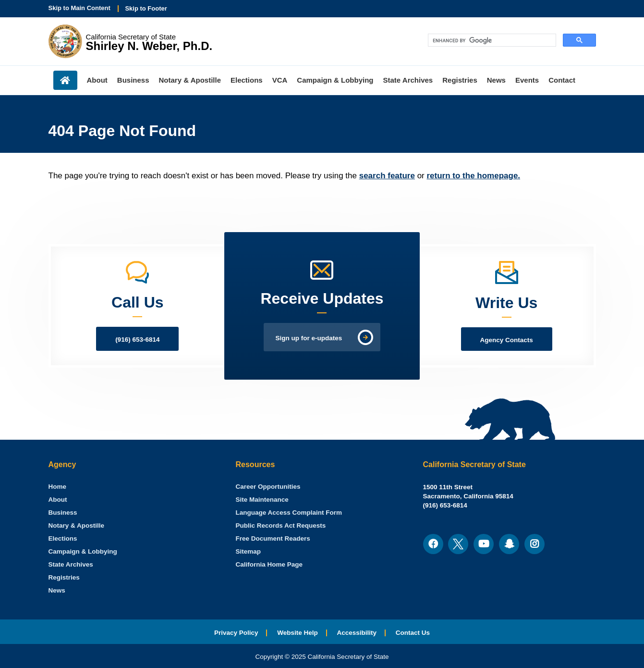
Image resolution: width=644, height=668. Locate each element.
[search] (491, 40)
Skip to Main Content (79, 8)
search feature (387, 176)
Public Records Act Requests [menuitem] (281, 526)
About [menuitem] (97, 80)
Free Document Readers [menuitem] (273, 538)
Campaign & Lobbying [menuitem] (335, 80)
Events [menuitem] (527, 80)
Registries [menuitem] (460, 80)
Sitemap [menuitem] (249, 551)
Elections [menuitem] (247, 80)
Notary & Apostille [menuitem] (190, 80)
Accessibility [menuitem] (357, 633)
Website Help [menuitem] (298, 633)
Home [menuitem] (65, 80)
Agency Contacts (507, 340)
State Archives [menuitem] (408, 80)
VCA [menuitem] (280, 80)
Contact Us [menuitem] (413, 633)
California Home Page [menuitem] (269, 564)
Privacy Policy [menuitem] (236, 633)
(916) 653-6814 (137, 340)
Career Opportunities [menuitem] (268, 487)
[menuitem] (58, 487)
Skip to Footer (146, 8)
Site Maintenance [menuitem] (262, 500)
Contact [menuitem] (562, 80)
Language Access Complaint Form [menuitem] (289, 513)
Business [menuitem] (133, 80)
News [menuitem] (496, 80)
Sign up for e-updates (309, 338)
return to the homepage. (474, 176)
